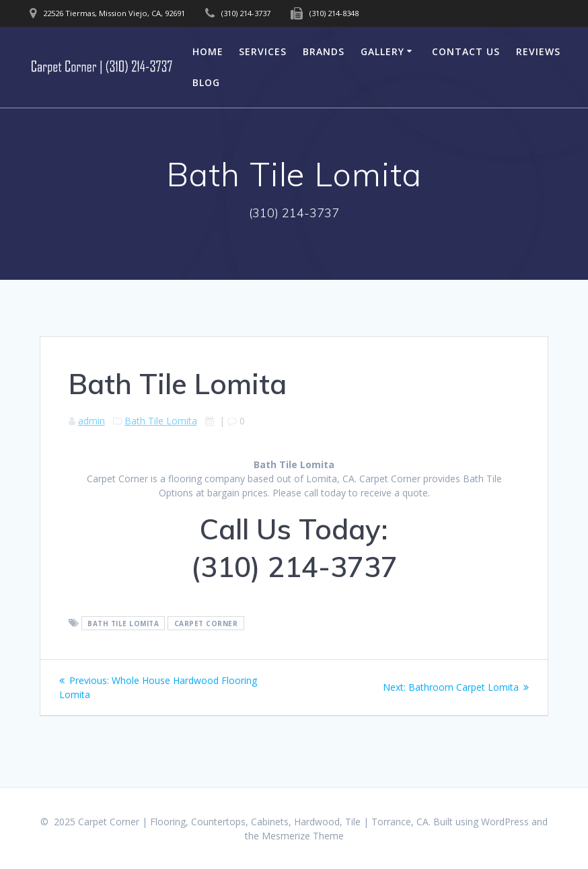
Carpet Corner (206, 624)
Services (263, 51)
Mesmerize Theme (303, 836)
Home (208, 51)
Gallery (382, 51)
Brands (324, 51)
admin (91, 421)
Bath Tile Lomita (161, 421)
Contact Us (466, 51)
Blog (206, 82)
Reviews (538, 51)
